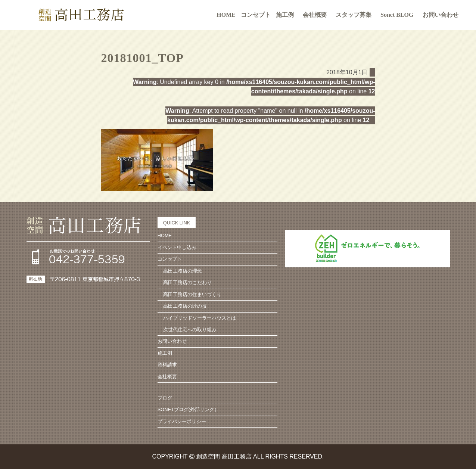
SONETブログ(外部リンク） (188, 409)
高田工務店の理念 (183, 271)
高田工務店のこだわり (187, 282)
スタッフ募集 (354, 15)
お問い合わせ (441, 15)
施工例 (285, 15)
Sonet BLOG (397, 15)
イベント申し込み (177, 247)
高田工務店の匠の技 (185, 306)
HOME (226, 15)
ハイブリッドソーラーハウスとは (200, 318)
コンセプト (170, 259)
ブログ (165, 398)
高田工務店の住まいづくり (192, 294)
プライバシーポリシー (182, 421)
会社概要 (315, 15)
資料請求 (167, 365)
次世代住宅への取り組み (190, 330)
